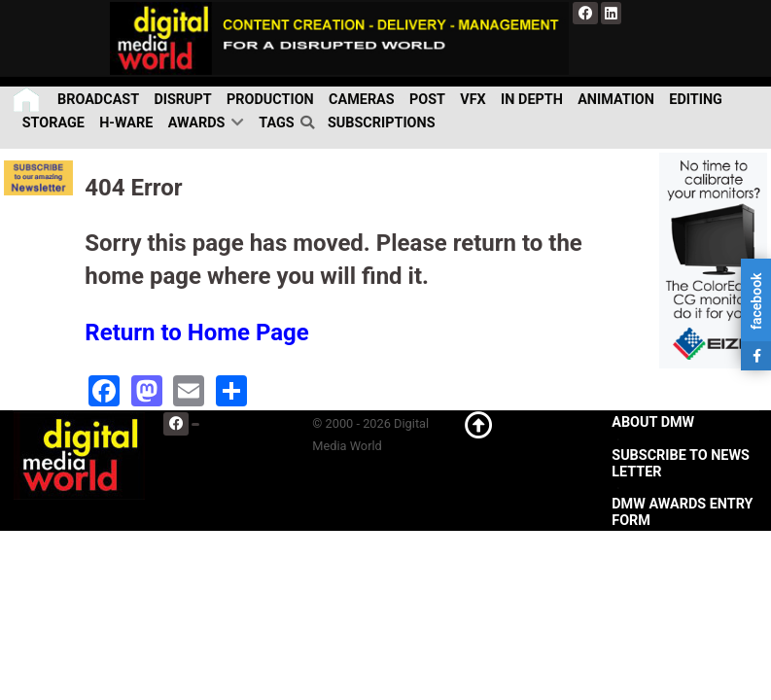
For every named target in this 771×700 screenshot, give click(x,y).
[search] (311, 122)
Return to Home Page (197, 332)
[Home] (28, 100)
